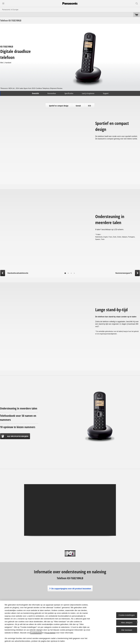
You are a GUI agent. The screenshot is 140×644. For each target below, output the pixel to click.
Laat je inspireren (88, 93)
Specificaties (69, 93)
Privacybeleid (50, 633)
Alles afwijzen (127, 623)
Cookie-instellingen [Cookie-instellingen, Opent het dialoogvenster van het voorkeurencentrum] (127, 615)
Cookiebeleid (36, 633)
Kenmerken (52, 93)
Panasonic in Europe (10, 10)
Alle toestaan (127, 630)
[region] (70, 622)
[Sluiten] (137, 622)
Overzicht (35, 93)
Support (106, 93)
